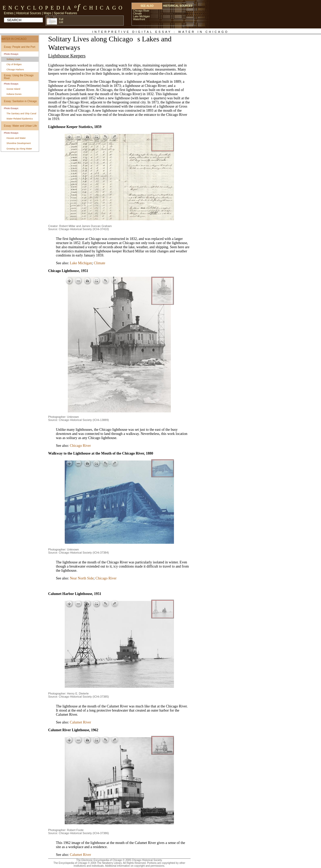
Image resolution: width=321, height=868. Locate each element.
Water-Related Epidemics (20, 119)
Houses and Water (16, 138)
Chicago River (80, 446)
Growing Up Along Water (19, 149)
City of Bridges (14, 64)
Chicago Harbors (15, 70)
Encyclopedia (38, 8)
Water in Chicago (14, 39)
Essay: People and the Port (20, 47)
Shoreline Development (19, 143)
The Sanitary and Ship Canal (21, 114)
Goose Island (13, 89)
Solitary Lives (13, 59)
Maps (48, 13)
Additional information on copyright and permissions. (135, 866)
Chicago (104, 8)
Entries (9, 13)
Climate (99, 263)
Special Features (65, 13)
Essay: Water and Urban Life (20, 126)
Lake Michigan (81, 263)
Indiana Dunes (14, 94)
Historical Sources (29, 13)
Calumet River (81, 722)
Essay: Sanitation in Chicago (20, 101)
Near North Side (82, 578)
